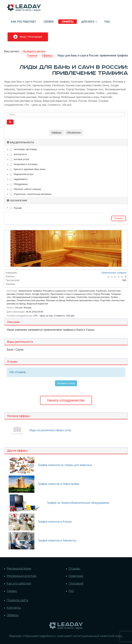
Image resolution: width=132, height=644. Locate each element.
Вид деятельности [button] (20, 142)
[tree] (66, 208)
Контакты (14, 607)
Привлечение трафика (114, 273)
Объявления (74, 133)
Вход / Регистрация (28, 37)
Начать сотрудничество (66, 400)
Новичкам (76, 576)
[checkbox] (11, 150)
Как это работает (23, 22)
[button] (8, 150)
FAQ (107, 22)
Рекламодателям (19, 568)
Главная (32, 55)
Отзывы (74, 568)
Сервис (49, 22)
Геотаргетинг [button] (17, 201)
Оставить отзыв (66, 383)
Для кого (89, 22)
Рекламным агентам (21, 576)
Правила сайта (17, 600)
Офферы (68, 22)
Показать (119, 218)
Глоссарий (76, 583)
